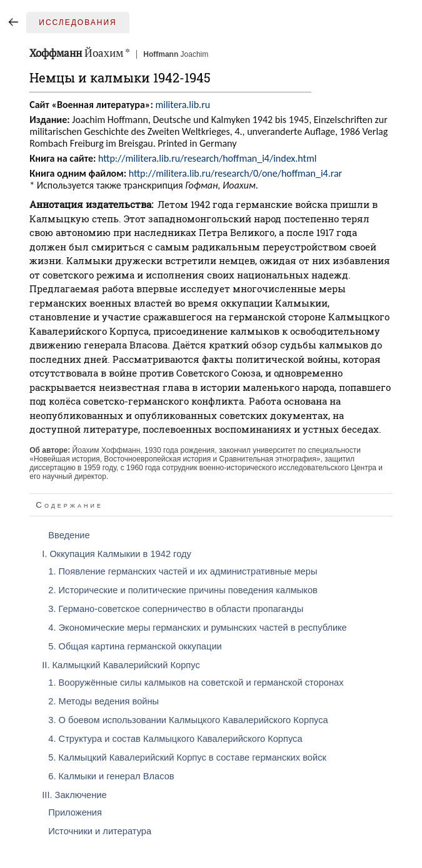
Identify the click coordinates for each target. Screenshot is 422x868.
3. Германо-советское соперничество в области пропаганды (176, 609)
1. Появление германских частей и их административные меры (183, 571)
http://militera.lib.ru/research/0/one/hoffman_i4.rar (236, 173)
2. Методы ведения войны (103, 701)
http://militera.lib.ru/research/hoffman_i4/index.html (207, 158)
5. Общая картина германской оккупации (135, 646)
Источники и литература (100, 831)
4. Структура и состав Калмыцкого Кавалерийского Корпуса (175, 739)
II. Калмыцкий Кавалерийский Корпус (121, 665)
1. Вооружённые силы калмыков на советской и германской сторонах (196, 683)
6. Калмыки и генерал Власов (111, 776)
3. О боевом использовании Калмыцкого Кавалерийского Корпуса (188, 720)
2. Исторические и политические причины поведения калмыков (183, 590)
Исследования (78, 22)
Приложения (75, 812)
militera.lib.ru (183, 105)
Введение (69, 535)
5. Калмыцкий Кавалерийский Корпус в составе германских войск (187, 757)
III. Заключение (74, 795)
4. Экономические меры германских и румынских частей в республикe (197, 628)
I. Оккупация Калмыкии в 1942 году (117, 554)
